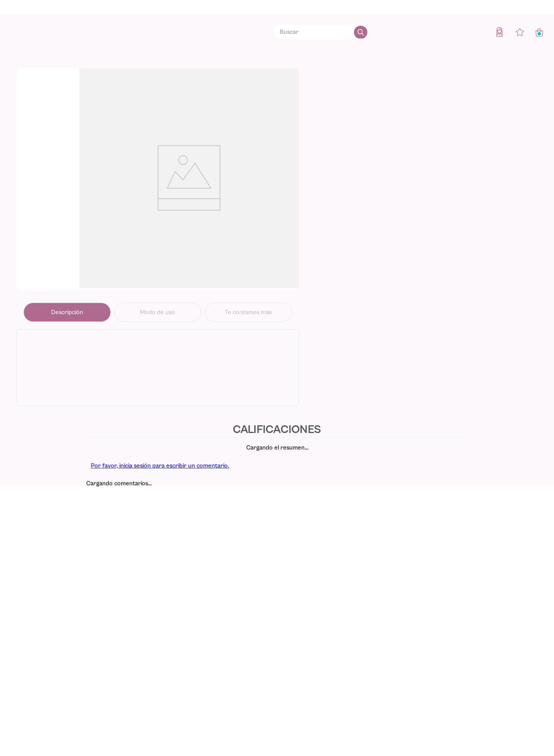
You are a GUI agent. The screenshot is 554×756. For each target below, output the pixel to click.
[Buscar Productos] (361, 32)
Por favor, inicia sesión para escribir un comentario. (160, 466)
